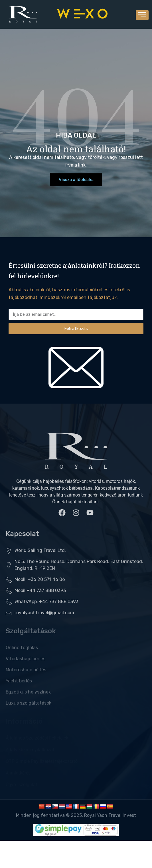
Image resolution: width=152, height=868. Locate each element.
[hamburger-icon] (142, 15)
